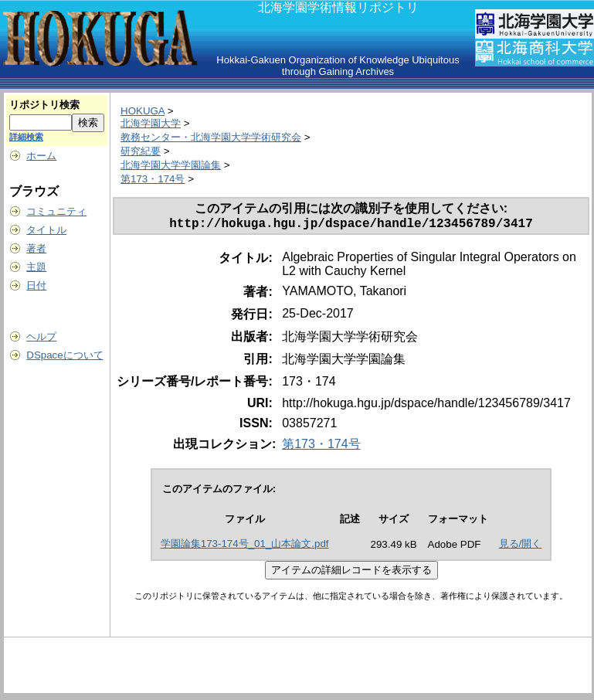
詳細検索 (26, 137)
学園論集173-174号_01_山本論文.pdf (245, 547)
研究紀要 (141, 151)
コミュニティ (56, 211)
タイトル (46, 230)
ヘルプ (41, 336)
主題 (36, 267)
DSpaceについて (64, 355)
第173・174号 (153, 179)
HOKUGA (143, 111)
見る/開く (521, 547)
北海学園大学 (151, 123)
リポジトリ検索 (44, 105)
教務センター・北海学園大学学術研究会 (211, 137)
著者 (36, 248)
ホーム (41, 156)
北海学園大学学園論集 (171, 165)
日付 (36, 285)
